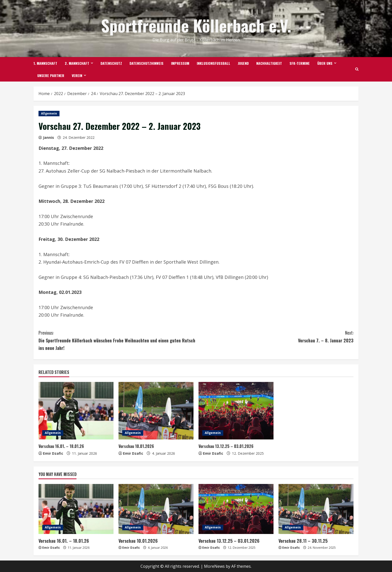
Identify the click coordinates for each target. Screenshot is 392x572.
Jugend (243, 63)
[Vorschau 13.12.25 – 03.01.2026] (236, 411)
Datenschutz (111, 63)
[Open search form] (357, 69)
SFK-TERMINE (300, 63)
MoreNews (214, 566)
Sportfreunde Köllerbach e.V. (196, 25)
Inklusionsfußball (213, 63)
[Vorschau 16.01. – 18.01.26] (76, 411)
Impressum (180, 63)
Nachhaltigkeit (269, 63)
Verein (77, 75)
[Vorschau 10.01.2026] (156, 411)
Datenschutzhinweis (146, 63)
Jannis (48, 137)
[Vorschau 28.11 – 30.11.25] (316, 509)
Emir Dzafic (53, 453)
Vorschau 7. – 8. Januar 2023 (275, 336)
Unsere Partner (51, 75)
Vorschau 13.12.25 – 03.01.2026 (227, 446)
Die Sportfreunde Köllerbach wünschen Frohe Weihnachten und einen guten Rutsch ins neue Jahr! (117, 340)
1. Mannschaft (45, 63)
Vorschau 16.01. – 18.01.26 (62, 446)
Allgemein (49, 113)
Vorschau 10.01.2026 (137, 446)
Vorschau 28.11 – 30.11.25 (301, 541)
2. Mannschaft (77, 63)
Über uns (325, 63)
